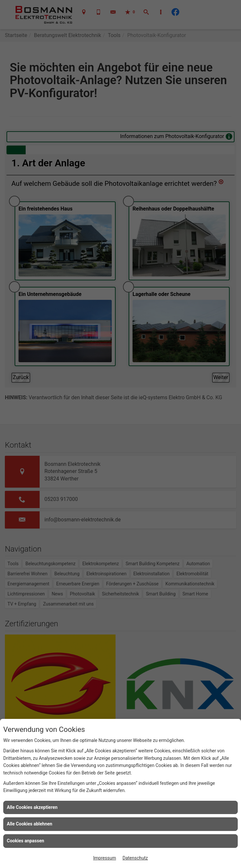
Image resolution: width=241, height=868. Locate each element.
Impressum (105, 858)
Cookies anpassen (25, 841)
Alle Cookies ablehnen (30, 824)
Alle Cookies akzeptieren (32, 807)
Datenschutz (135, 858)
